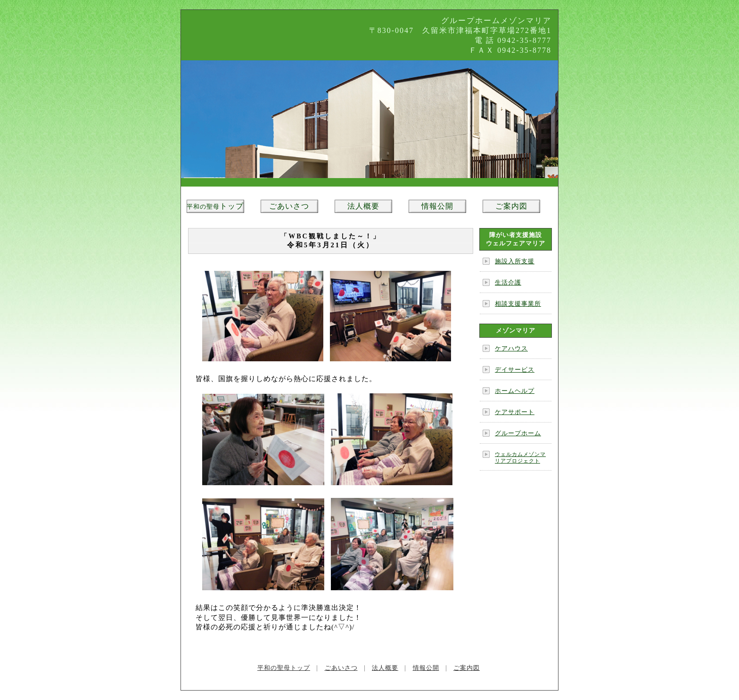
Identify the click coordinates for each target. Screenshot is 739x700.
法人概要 (363, 206)
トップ (215, 206)
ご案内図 (511, 206)
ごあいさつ (289, 206)
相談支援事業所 (518, 304)
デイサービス (515, 370)
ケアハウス (511, 348)
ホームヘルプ (515, 391)
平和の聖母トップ (284, 668)
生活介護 (508, 282)
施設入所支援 (515, 261)
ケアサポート (515, 412)
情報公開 (437, 206)
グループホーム (518, 433)
